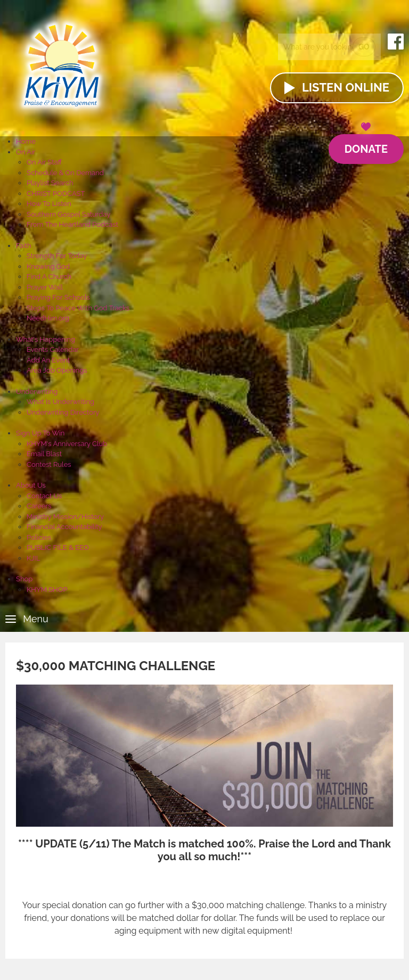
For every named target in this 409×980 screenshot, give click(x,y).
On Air (26, 152)
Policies (39, 537)
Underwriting (37, 392)
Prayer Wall (45, 287)
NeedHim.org (48, 318)
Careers (39, 506)
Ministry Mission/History (65, 517)
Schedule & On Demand (65, 173)
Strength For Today (57, 256)
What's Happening (46, 339)
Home (26, 141)
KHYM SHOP (47, 590)
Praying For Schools (58, 297)
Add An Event (48, 360)
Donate (366, 145)
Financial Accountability (64, 527)
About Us (31, 485)
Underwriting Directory (63, 412)
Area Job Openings (57, 370)
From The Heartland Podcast (72, 224)
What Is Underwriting (60, 402)
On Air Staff (44, 162)
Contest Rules (49, 464)
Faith (24, 246)
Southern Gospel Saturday (68, 214)
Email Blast (44, 454)
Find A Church (49, 277)
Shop (24, 579)
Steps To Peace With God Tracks (78, 308)
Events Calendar (53, 349)
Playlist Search (50, 183)
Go (364, 47)
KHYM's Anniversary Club (67, 444)
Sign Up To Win (40, 433)
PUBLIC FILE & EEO (58, 547)
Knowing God (48, 266)
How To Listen (49, 204)
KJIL (33, 558)
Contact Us (44, 496)
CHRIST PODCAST (56, 193)
